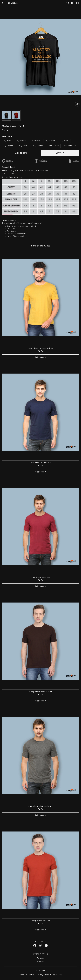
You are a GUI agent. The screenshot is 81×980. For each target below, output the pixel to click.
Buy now (60, 153)
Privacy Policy (43, 975)
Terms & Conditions (27, 975)
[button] (6, 115)
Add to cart (21, 153)
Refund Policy (56, 975)
